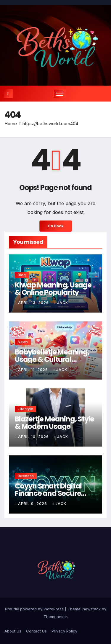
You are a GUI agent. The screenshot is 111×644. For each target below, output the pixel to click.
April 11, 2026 (34, 370)
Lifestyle (25, 409)
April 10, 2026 (34, 437)
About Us (13, 631)
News (23, 342)
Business (26, 476)
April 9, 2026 (33, 504)
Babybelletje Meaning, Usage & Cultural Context (52, 359)
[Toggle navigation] (60, 94)
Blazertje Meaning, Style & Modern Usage (54, 423)
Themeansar (55, 617)
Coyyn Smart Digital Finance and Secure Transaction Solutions (52, 493)
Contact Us (36, 631)
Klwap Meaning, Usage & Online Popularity (53, 289)
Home (11, 124)
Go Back (56, 226)
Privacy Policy (64, 631)
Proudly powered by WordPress (35, 609)
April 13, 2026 (34, 303)
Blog (22, 275)
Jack (61, 303)
